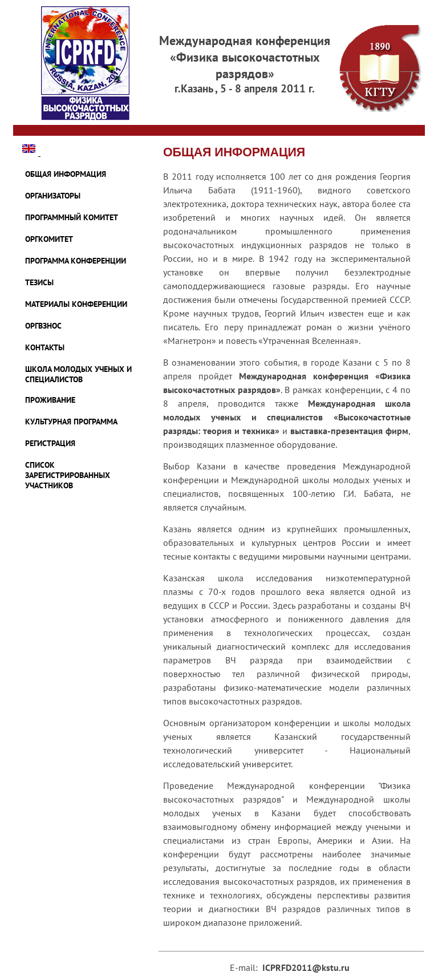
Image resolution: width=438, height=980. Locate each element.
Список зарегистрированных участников (68, 475)
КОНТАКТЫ (45, 347)
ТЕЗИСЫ (39, 282)
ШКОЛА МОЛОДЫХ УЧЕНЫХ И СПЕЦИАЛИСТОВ (78, 374)
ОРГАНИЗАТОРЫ (53, 196)
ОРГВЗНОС (43, 326)
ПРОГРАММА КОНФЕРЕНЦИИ (76, 261)
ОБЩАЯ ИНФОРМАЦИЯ (66, 174)
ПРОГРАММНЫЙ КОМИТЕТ (72, 217)
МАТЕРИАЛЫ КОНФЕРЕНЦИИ (76, 304)
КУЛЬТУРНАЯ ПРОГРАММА (71, 422)
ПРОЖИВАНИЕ (50, 400)
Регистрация (50, 443)
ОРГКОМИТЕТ (49, 239)
